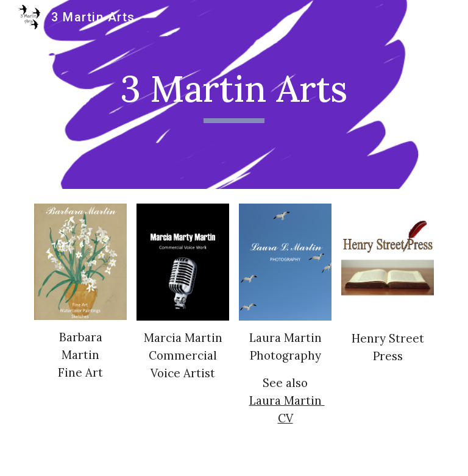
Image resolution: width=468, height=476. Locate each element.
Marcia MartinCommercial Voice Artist (183, 355)
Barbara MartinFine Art (82, 355)
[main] (234, 95)
